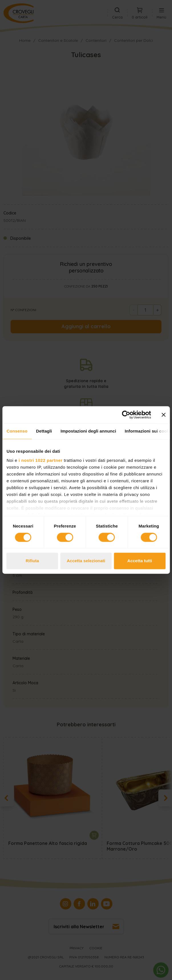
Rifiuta (32, 561)
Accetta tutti (140, 561)
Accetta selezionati (86, 561)
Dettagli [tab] (44, 431)
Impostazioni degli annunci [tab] (88, 431)
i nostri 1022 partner (41, 460)
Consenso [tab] (17, 431)
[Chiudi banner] (163, 415)
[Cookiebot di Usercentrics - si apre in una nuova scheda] (126, 415)
